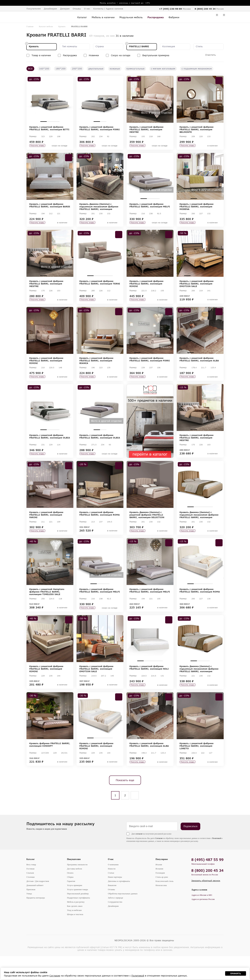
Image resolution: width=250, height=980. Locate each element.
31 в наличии (125, 36)
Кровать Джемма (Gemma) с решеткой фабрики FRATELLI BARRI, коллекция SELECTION (147, 528)
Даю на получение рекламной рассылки (151, 858)
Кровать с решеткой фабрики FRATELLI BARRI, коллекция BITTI (49, 128)
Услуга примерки (75, 909)
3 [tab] (56, 122)
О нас (111, 883)
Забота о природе (116, 922)
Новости (112, 893)
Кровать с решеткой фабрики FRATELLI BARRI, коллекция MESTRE (146, 129)
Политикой (217, 862)
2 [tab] (50, 122)
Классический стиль (164, 905)
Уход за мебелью (74, 934)
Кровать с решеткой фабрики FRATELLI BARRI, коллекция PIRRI (100, 128)
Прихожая (31, 913)
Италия (159, 888)
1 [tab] (44, 122)
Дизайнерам (50, 9)
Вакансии (112, 909)
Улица (29, 918)
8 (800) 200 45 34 (205, 9)
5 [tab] (163, 281)
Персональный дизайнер (78, 918)
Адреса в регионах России (203, 923)
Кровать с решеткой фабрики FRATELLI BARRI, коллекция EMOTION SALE (197, 289)
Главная (30, 26)
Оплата (70, 897)
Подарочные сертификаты (78, 922)
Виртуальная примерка (156, 55)
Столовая (31, 901)
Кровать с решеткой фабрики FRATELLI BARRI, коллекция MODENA (197, 209)
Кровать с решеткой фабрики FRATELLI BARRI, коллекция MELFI (150, 208)
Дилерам (65, 9)
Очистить (210, 55)
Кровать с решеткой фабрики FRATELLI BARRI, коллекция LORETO (197, 767)
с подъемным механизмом (197, 69)
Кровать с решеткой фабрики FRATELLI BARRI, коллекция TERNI (100, 288)
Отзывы (77, 9)
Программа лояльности (77, 888)
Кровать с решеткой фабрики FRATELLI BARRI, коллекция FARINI (46, 528)
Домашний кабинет (35, 909)
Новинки (94, 55)
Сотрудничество (115, 926)
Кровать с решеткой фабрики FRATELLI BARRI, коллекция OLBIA (50, 447)
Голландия (160, 897)
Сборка (70, 901)
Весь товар (31, 888)
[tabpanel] (50, 99)
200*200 (77, 69)
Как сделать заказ (75, 930)
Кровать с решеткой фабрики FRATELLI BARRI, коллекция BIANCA (96, 369)
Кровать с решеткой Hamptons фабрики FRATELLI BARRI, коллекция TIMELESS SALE (47, 608)
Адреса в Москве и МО (202, 919)
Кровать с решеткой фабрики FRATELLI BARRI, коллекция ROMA (100, 527)
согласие (139, 858)
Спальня (30, 897)
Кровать (62, 26)
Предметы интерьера (36, 922)
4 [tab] (210, 122)
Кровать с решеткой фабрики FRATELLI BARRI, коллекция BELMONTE (197, 129)
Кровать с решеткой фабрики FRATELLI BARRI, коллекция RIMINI (146, 289)
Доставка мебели (74, 893)
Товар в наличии (41, 55)
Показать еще (125, 804)
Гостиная (30, 893)
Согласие (159, 862)
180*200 (61, 69)
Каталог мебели (46, 26)
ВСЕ (30, 69)
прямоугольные (135, 69)
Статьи (111, 897)
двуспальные (96, 69)
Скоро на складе (121, 55)
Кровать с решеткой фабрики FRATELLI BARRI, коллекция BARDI (50, 208)
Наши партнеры (115, 901)
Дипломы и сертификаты (119, 905)
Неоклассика (161, 909)
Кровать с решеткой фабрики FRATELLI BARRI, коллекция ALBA (199, 367)
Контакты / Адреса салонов (108, 9)
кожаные (115, 69)
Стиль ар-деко (162, 901)
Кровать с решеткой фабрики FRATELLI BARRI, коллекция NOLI (149, 686)
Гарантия (71, 905)
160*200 (44, 69)
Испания (159, 893)
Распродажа (70, 55)
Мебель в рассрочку (76, 926)
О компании (113, 888)
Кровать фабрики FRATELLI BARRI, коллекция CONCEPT (50, 766)
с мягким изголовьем (163, 69)
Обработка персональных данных (123, 918)
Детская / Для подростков (38, 905)
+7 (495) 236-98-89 (170, 9)
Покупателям (74, 883)
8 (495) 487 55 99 (207, 884)
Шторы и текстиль (75, 938)
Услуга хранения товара (77, 913)
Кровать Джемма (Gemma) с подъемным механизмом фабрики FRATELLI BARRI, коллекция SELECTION (99, 209)
